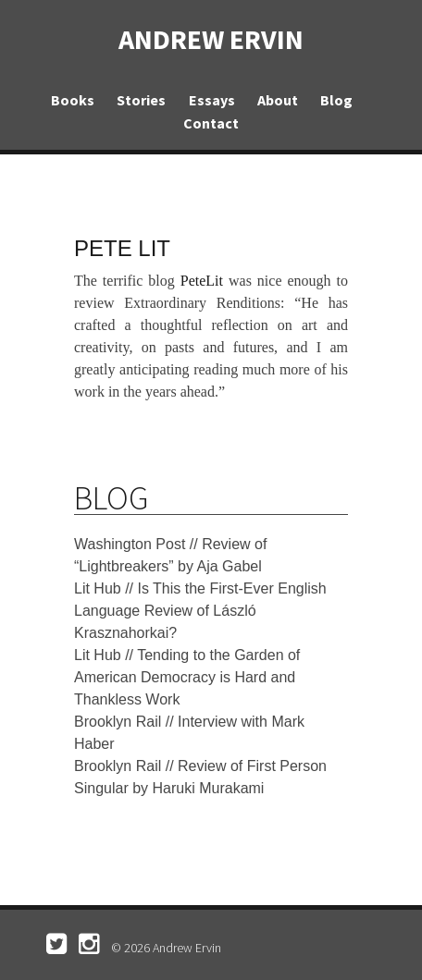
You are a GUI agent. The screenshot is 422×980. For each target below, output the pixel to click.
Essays (212, 100)
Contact (211, 123)
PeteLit (202, 281)
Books (73, 100)
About (278, 100)
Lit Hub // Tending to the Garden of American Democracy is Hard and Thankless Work (187, 677)
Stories (141, 100)
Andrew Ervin (211, 39)
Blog (336, 100)
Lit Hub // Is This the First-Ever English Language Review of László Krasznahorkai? (200, 611)
